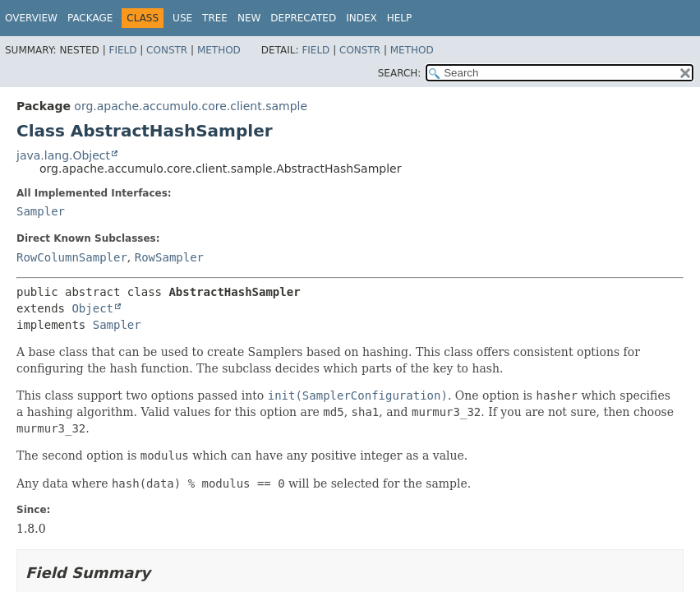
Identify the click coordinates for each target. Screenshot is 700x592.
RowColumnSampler (72, 257)
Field (122, 50)
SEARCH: (400, 73)
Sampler (41, 211)
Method (219, 50)
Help (400, 18)
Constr (167, 50)
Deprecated (303, 18)
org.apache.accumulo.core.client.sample (191, 106)
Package (90, 18)
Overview (31, 18)
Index (362, 18)
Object (92, 308)
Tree (215, 18)
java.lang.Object (63, 155)
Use (182, 18)
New (249, 18)
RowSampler (169, 257)
